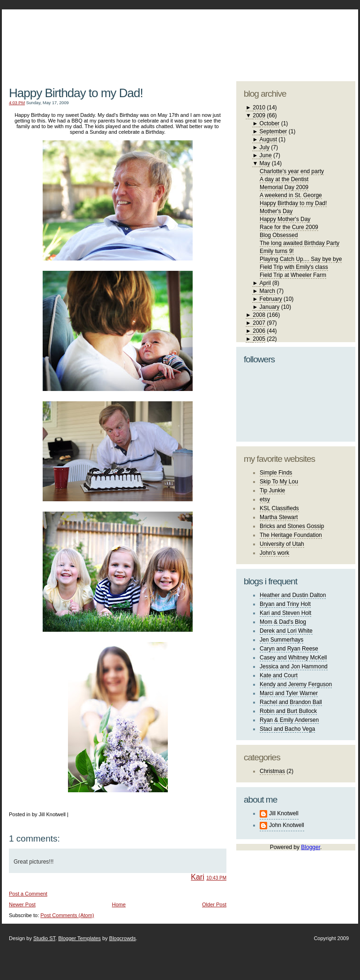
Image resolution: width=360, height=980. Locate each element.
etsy (265, 499)
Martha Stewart (279, 517)
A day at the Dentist (284, 179)
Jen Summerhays (281, 640)
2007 (259, 323)
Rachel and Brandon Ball (291, 702)
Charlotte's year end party (292, 171)
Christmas (272, 771)
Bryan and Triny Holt (285, 604)
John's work (274, 553)
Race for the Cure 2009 (289, 227)
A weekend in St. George (291, 195)
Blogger (311, 847)
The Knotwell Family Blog (115, 38)
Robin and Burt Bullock (288, 711)
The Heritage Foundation (291, 535)
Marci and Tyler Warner (289, 693)
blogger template (320, 33)
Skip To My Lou (279, 482)
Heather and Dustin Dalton (293, 595)
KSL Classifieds (279, 508)
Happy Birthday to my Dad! (76, 93)
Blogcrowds (123, 938)
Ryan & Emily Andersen (289, 720)
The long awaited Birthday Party (300, 243)
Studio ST (44, 938)
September (274, 131)
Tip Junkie (272, 490)
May (265, 163)
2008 (259, 315)
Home (119, 904)
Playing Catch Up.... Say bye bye (301, 259)
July (265, 147)
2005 (259, 339)
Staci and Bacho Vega (287, 729)
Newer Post (22, 904)
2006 (259, 331)
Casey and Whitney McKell (293, 658)
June (266, 155)
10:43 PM (216, 878)
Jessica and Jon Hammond (294, 666)
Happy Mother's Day (285, 219)
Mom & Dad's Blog (283, 622)
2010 (259, 107)
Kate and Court (279, 675)
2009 (259, 115)
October (270, 123)
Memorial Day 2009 (284, 187)
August (268, 139)
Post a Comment (28, 894)
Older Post (214, 904)
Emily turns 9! (277, 251)
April (265, 283)
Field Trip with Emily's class (294, 267)
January (270, 307)
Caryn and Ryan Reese (289, 649)
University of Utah (282, 544)
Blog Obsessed (279, 235)
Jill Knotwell (284, 813)
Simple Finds (276, 473)
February (271, 299)
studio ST (282, 40)
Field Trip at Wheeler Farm (293, 275)
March (267, 291)
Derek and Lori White (286, 631)
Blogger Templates (79, 938)
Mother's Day (276, 211)
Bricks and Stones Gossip (292, 526)
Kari (197, 877)
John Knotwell (287, 825)
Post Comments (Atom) (67, 915)
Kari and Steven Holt (285, 613)
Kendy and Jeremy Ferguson (296, 684)
